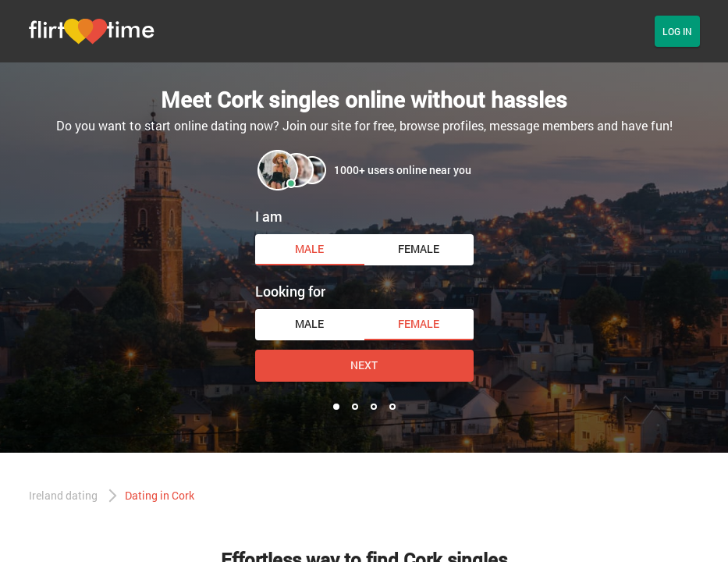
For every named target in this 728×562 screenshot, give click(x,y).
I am (269, 216)
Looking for (290, 291)
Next (364, 365)
